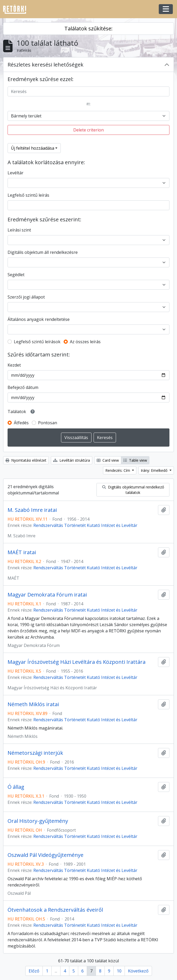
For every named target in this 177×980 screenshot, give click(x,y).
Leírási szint (19, 230)
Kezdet (14, 365)
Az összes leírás (85, 342)
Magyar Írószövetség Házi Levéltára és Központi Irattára (77, 662)
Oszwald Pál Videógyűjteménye (45, 855)
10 (119, 971)
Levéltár (16, 173)
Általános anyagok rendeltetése (39, 319)
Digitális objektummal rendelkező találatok (133, 490)
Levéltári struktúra (72, 460)
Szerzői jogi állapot (26, 297)
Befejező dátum (23, 387)
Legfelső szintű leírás (28, 195)
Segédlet (16, 275)
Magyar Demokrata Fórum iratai (47, 595)
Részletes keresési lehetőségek (45, 65)
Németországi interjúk (35, 753)
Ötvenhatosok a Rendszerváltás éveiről (55, 910)
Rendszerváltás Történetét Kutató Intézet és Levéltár (85, 525)
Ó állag (16, 787)
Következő (138, 971)
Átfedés (21, 423)
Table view (135, 460)
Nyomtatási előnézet (26, 460)
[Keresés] (88, 91)
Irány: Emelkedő (155, 470)
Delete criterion (88, 130)
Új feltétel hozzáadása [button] (33, 148)
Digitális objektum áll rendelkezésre (43, 252)
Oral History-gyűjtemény (38, 821)
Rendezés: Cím (118, 470)
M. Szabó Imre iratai (32, 510)
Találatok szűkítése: (88, 28)
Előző (34, 971)
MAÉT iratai (22, 552)
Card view (108, 460)
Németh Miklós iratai (33, 704)
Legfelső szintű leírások (37, 342)
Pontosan (48, 423)
